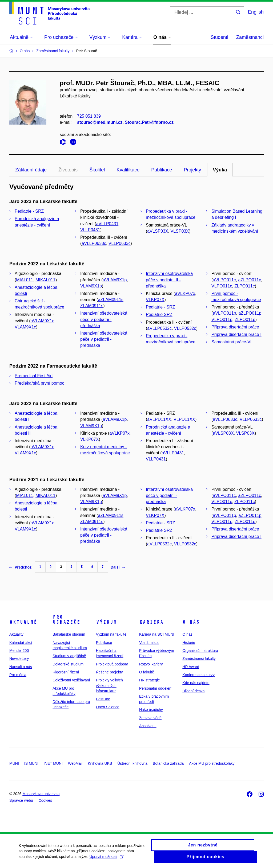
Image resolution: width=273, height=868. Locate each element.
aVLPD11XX (159, 419)
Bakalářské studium (69, 634)
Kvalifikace (128, 170)
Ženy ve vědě (150, 718)
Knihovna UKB (100, 763)
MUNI (14, 763)
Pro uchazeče (66, 620)
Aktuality (16, 634)
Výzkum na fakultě (111, 634)
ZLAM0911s (92, 306)
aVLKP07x (185, 293)
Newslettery (19, 659)
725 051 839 (89, 116)
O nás (191, 622)
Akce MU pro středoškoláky (212, 763)
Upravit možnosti (106, 859)
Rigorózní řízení (66, 672)
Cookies (45, 800)
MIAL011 (25, 280)
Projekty (192, 170)
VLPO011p (222, 320)
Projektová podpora (112, 664)
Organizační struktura (200, 651)
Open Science (108, 707)
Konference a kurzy (198, 675)
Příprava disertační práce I (236, 334)
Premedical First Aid (34, 376)
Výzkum (106, 622)
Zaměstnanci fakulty (199, 659)
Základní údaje (31, 170)
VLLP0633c (120, 243)
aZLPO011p (250, 313)
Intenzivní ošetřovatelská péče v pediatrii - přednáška (104, 319)
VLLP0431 (90, 230)
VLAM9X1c (25, 327)
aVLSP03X (158, 231)
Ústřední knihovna (132, 763)
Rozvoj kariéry (151, 664)
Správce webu (21, 800)
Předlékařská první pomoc (39, 383)
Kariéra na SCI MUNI (157, 634)
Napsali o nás (21, 667)
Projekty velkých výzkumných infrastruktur (109, 686)
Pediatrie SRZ (159, 314)
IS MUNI (31, 763)
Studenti (219, 37)
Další (118, 567)
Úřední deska (193, 691)
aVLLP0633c (94, 243)
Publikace (162, 170)
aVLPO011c (224, 280)
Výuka (220, 170)
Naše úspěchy (151, 710)
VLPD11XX (184, 419)
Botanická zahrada (168, 763)
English (256, 12)
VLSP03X (180, 231)
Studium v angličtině (69, 656)
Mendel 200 (19, 651)
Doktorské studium (68, 664)
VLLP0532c (185, 328)
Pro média (18, 675)
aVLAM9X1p (115, 280)
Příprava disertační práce (235, 327)
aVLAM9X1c (43, 321)
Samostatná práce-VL (232, 342)
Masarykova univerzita (41, 794)
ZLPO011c (244, 286)
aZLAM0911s (111, 300)
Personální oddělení (156, 688)
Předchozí (21, 567)
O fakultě (147, 672)
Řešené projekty (109, 672)
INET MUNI (53, 763)
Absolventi (148, 726)
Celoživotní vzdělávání (71, 680)
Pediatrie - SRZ (29, 211)
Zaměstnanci (250, 37)
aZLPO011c (250, 280)
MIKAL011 (45, 280)
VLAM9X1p (91, 286)
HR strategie (150, 680)
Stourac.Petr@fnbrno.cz (149, 123)
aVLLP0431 (107, 224)
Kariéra (151, 622)
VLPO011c (222, 286)
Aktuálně (23, 622)
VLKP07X (155, 300)
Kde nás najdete (196, 683)
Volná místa (149, 643)
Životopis (68, 170)
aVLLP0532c (159, 328)
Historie (189, 643)
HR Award (191, 667)
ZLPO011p (245, 320)
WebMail (75, 763)
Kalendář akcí (21, 643)
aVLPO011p (224, 313)
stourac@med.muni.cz (100, 123)
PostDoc (103, 699)
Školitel (97, 170)
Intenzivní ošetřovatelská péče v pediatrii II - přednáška (169, 280)
